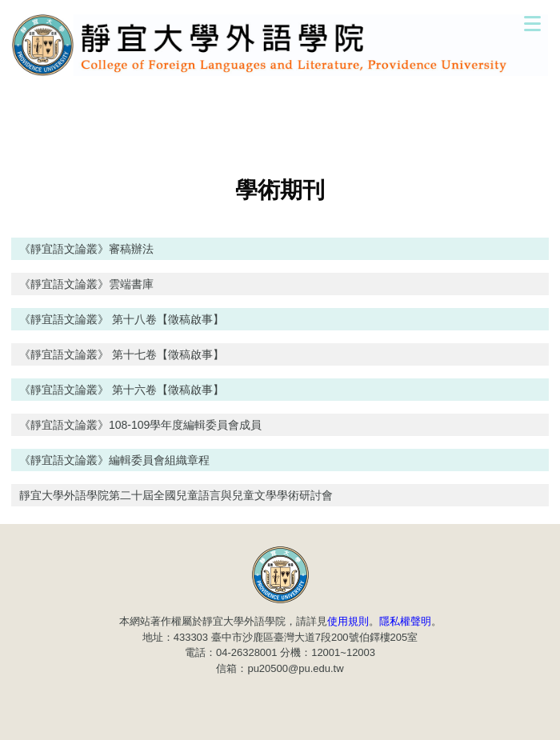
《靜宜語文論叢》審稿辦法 (86, 249)
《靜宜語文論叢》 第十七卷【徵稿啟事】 (122, 354)
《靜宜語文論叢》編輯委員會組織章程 (114, 460)
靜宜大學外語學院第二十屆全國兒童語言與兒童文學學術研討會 (176, 495)
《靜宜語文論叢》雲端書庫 (86, 284)
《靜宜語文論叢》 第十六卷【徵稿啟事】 (122, 390)
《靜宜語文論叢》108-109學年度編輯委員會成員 (140, 425)
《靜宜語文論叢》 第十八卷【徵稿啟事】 (122, 319)
